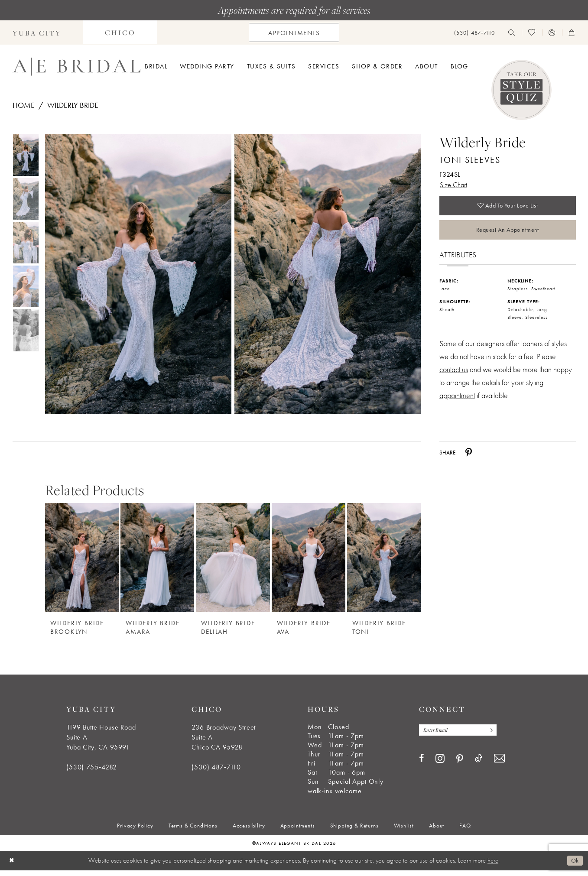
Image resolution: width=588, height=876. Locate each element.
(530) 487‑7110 (216, 773)
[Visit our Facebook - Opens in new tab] (421, 765)
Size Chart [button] (455, 185)
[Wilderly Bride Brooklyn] (82, 563)
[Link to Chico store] (120, 32)
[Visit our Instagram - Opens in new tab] (440, 765)
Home (24, 105)
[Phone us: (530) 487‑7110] (475, 33)
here (493, 866)
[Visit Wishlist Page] (532, 32)
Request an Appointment (508, 234)
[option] (82, 570)
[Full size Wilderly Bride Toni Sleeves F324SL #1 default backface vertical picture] (328, 274)
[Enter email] (462, 736)
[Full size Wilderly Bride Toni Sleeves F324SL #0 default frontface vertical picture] (138, 274)
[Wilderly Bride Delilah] (233, 563)
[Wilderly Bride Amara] (157, 563)
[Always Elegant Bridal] (76, 67)
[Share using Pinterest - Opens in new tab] (469, 458)
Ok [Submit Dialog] (574, 866)
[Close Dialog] (13, 866)
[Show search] (512, 32)
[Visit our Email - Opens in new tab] (499, 765)
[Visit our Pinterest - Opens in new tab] (460, 766)
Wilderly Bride (73, 105)
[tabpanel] (136, 274)
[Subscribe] (497, 736)
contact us (454, 375)
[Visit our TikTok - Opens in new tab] (479, 765)
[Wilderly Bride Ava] (309, 563)
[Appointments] (294, 32)
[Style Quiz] (521, 90)
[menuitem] (120, 32)
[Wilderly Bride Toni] (384, 563)
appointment (457, 401)
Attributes (458, 261)
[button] (552, 32)
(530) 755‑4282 (92, 773)
